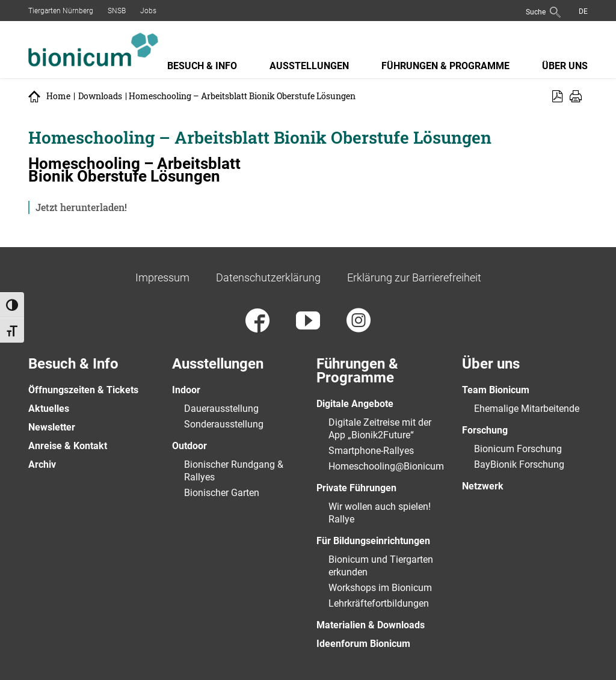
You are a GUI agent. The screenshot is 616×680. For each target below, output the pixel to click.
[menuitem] (583, 11)
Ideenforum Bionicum (363, 644)
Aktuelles (49, 409)
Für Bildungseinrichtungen (373, 541)
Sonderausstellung (224, 424)
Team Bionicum (496, 390)
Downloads (100, 96)
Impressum (162, 277)
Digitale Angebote (355, 404)
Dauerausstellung (221, 409)
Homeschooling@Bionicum (386, 466)
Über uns (565, 66)
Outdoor (189, 446)
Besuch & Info (202, 66)
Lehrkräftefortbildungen (379, 603)
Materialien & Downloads (371, 625)
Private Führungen (356, 488)
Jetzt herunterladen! (81, 207)
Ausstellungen (309, 66)
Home (58, 96)
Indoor (186, 390)
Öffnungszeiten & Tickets (83, 390)
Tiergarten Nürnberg (61, 11)
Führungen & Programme (445, 66)
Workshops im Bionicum (380, 588)
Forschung (485, 430)
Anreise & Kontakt (68, 446)
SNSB (117, 11)
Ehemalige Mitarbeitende (527, 409)
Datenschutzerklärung (268, 277)
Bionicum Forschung (518, 449)
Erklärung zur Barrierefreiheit (414, 277)
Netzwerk (483, 486)
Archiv (42, 464)
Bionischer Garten (222, 493)
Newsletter (52, 427)
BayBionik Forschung (519, 464)
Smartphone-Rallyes (371, 451)
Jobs (148, 11)
